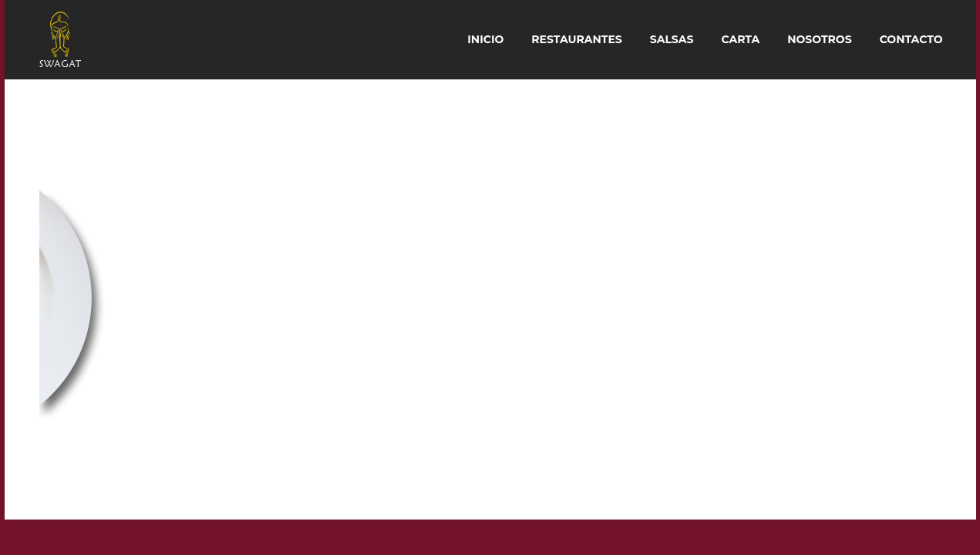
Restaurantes (577, 39)
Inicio (485, 39)
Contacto (911, 39)
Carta (740, 39)
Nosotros (819, 39)
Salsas (672, 39)
